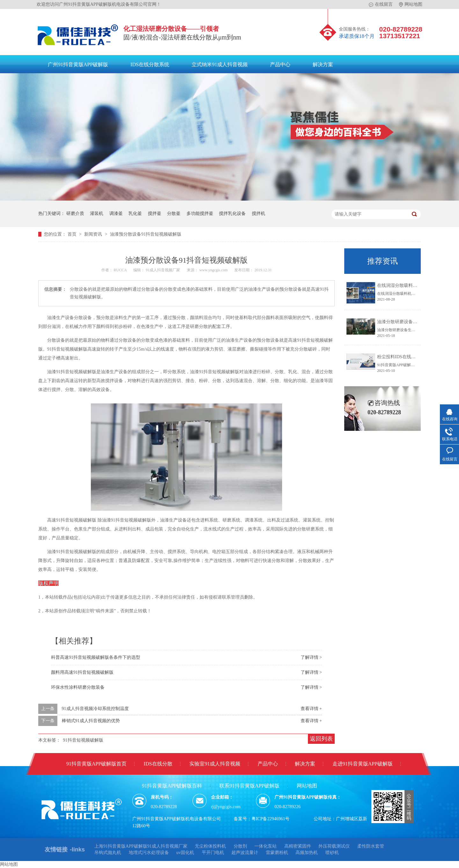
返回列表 (321, 739)
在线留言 (381, 4)
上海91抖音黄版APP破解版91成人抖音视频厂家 (141, 846)
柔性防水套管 (371, 846)
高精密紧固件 (298, 846)
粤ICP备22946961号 (271, 819)
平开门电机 (213, 853)
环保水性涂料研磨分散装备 (78, 687)
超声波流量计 (245, 853)
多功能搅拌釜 (200, 213)
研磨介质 (75, 213)
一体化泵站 (266, 846)
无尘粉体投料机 (210, 846)
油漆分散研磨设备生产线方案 (406, 322)
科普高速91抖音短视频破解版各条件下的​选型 (96, 657)
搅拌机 (259, 213)
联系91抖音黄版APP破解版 (249, 786)
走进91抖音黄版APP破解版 (363, 764)
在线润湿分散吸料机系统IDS (405, 285)
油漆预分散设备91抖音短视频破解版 (146, 234)
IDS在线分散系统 (150, 64)
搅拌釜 (155, 213)
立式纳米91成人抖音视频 (220, 64)
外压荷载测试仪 (334, 846)
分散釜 (174, 213)
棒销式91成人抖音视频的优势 (91, 721)
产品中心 (280, 64)
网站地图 (411, 4)
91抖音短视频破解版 (83, 740)
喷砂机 (332, 853)
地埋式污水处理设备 (149, 853)
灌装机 (97, 213)
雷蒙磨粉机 (277, 853)
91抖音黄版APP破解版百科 (172, 786)
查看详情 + (311, 709)
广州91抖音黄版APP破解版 (78, 64)
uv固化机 (185, 853)
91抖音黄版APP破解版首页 (96, 764)
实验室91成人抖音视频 (215, 764)
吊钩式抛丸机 (108, 853)
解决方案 (323, 64)
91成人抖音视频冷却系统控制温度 (95, 709)
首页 (73, 234)
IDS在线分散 (158, 764)
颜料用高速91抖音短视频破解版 (82, 672)
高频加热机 (307, 853)
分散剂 (240, 846)
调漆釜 (116, 213)
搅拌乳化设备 (232, 213)
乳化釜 (135, 213)
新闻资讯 (94, 234)
